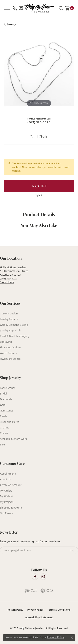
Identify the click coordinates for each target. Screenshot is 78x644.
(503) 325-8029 (39, 122)
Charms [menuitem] (5, 428)
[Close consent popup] (72, 638)
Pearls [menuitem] (4, 416)
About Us (5, 479)
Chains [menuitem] (4, 433)
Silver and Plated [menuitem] (10, 422)
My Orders (6, 491)
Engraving (6, 342)
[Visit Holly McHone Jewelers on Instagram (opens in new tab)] (43, 577)
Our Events (6, 513)
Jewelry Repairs (9, 319)
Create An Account (11, 485)
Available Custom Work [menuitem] (13, 439)
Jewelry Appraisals (11, 330)
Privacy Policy (35, 610)
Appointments (8, 474)
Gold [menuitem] (3, 405)
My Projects (7, 502)
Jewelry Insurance (10, 359)
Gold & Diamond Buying (14, 325)
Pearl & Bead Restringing (14, 336)
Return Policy (15, 610)
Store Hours (7, 282)
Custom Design (9, 314)
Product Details (39, 214)
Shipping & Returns (11, 508)
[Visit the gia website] (47, 591)
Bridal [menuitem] (3, 394)
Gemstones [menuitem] (7, 411)
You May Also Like (39, 225)
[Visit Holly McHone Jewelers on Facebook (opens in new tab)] (35, 577)
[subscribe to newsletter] (72, 550)
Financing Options (11, 347)
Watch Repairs (8, 353)
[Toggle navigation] (7, 8)
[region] (39, 73)
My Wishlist (7, 496)
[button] (61, 8)
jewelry (11, 24)
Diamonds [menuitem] (6, 399)
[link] (15, 8)
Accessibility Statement (39, 617)
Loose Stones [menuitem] (8, 388)
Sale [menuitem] (2, 445)
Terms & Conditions (59, 610)
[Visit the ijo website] (31, 591)
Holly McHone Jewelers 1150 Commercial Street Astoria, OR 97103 (14, 275)
